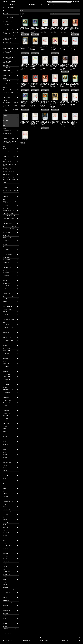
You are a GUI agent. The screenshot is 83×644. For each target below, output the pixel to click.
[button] (71, 5)
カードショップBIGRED (9, 2)
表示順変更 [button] (53, 14)
